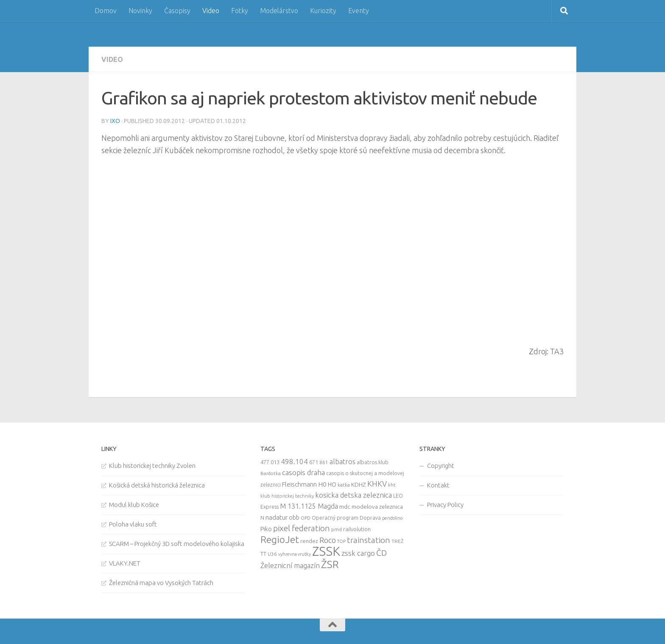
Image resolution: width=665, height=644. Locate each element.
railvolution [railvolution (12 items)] (357, 529)
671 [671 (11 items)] (314, 462)
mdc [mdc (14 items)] (345, 507)
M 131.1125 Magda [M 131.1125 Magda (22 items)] (309, 506)
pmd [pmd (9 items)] (337, 529)
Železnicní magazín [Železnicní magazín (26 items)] (290, 566)
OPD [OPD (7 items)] (306, 518)
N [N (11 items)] (262, 518)
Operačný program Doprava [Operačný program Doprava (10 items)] (346, 518)
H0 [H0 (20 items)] (322, 484)
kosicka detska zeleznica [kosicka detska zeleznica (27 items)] (353, 495)
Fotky (240, 11)
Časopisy (177, 11)
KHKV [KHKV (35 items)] (377, 484)
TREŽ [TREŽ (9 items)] (398, 541)
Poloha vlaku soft (133, 524)
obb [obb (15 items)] (294, 518)
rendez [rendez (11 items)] (309, 541)
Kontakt (438, 485)
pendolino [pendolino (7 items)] (392, 518)
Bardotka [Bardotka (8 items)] (271, 473)
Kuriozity (323, 11)
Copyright (441, 466)
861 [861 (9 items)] (324, 462)
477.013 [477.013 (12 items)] (270, 462)
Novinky (140, 11)
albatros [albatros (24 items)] (342, 462)
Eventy (359, 11)
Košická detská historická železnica (157, 485)
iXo (115, 121)
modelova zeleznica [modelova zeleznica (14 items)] (377, 507)
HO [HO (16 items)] (332, 484)
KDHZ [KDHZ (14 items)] (359, 484)
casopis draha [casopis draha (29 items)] (303, 472)
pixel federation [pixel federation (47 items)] (302, 528)
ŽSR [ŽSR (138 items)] (330, 564)
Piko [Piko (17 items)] (266, 529)
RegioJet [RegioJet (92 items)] (280, 539)
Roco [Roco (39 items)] (328, 540)
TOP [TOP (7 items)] (341, 541)
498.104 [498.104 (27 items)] (294, 461)
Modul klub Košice (134, 505)
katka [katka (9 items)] (344, 485)
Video (211, 11)
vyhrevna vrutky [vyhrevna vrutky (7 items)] (295, 554)
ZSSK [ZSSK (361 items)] (326, 551)
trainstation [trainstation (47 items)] (369, 540)
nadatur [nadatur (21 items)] (277, 517)
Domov (106, 11)
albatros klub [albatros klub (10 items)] (373, 462)
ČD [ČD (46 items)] (381, 553)
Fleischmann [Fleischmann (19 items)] (299, 484)
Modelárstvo (279, 11)
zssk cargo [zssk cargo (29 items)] (358, 553)
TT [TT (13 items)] (263, 554)
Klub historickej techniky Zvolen (152, 466)
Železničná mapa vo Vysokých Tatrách (161, 583)
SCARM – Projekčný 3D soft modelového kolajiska (177, 544)
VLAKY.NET (125, 563)
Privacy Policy (445, 505)
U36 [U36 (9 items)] (272, 554)
